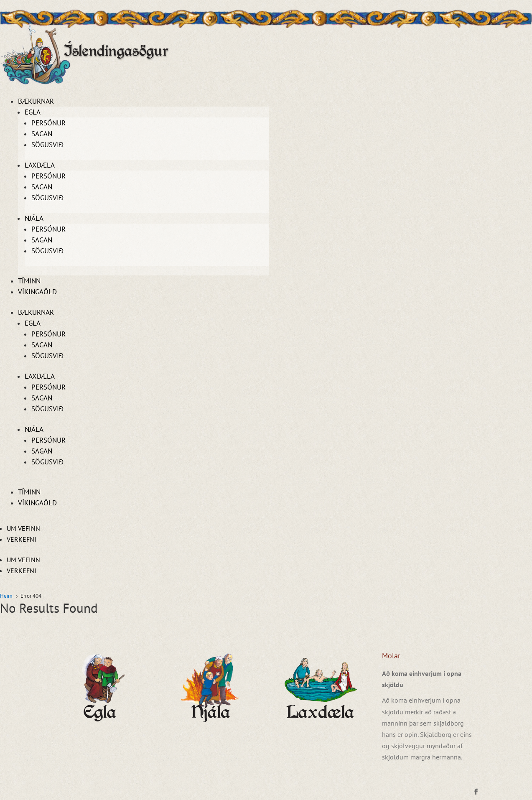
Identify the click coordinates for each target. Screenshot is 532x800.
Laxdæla (40, 165)
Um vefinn (23, 528)
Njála (34, 218)
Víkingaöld (37, 292)
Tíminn (29, 281)
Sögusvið (47, 145)
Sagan (42, 134)
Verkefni (22, 539)
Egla (33, 112)
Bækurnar (36, 101)
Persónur (48, 123)
